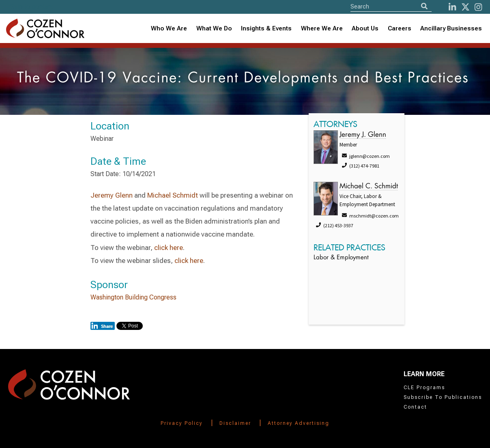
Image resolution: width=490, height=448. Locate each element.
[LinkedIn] (452, 7)
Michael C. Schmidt (369, 186)
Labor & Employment (341, 258)
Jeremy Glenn (112, 195)
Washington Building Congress (133, 297)
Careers (400, 28)
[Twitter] (465, 7)
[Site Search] (391, 6)
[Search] (424, 6)
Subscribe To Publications (443, 397)
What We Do (214, 28)
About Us (365, 28)
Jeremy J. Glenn (363, 135)
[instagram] (478, 7)
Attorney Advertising (299, 423)
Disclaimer (235, 423)
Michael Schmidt (173, 195)
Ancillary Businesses (451, 28)
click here (169, 248)
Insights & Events (266, 28)
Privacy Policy (182, 423)
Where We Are (322, 28)
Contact (415, 407)
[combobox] (266, 29)
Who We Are (169, 28)
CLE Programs (424, 388)
